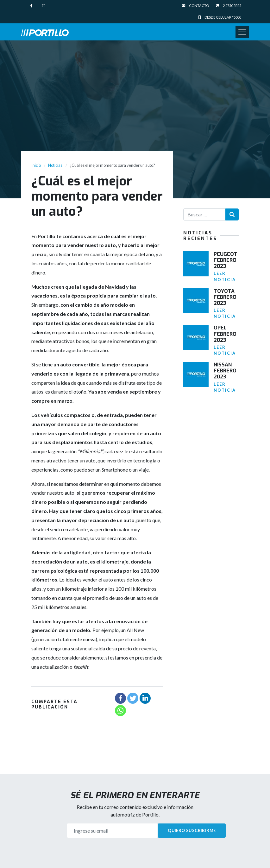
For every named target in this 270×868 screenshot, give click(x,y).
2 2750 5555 (229, 6)
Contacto (195, 6)
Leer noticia (225, 276)
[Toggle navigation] (242, 32)
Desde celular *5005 (220, 17)
